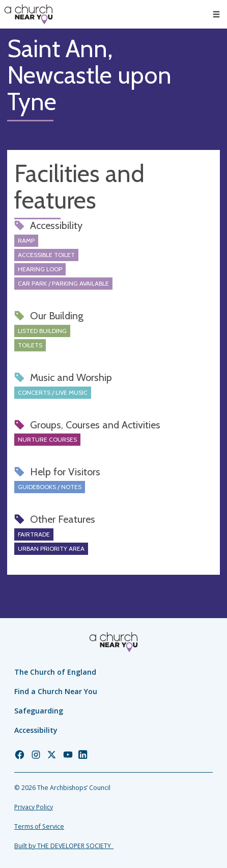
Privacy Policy (34, 807)
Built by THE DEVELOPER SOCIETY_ (64, 846)
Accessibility (36, 730)
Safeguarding (39, 711)
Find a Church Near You (56, 691)
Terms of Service (39, 826)
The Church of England (55, 672)
